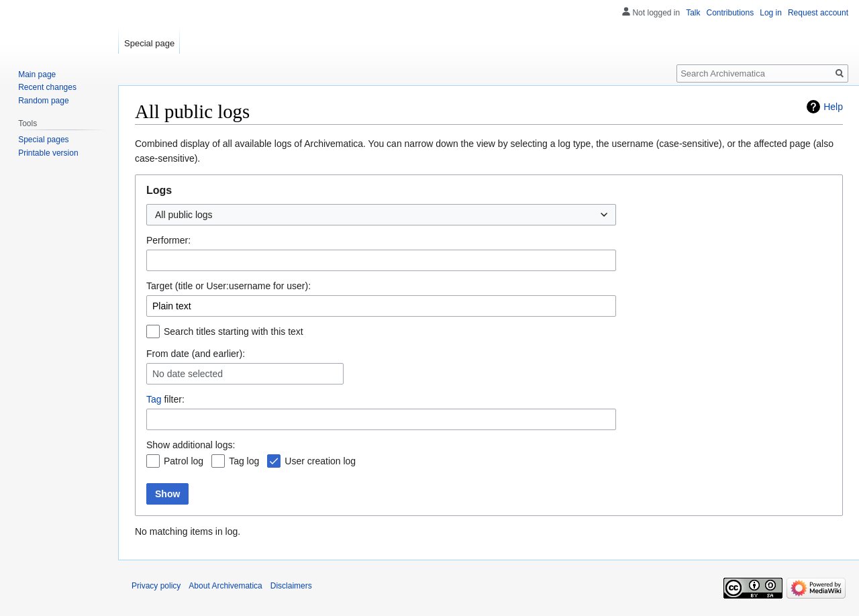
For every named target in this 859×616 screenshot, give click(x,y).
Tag (154, 399)
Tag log (244, 461)
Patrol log (184, 461)
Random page (43, 101)
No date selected (188, 374)
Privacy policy (156, 586)
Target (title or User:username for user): (229, 286)
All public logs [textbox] (184, 215)
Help (833, 107)
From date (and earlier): (196, 354)
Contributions (730, 13)
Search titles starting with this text (234, 331)
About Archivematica (225, 586)
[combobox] (381, 215)
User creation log (320, 461)
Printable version (48, 153)
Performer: (168, 240)
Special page (149, 43)
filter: (165, 399)
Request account (818, 13)
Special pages (43, 140)
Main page (37, 74)
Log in (771, 13)
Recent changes (47, 87)
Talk (693, 13)
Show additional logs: (191, 445)
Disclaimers (291, 586)
